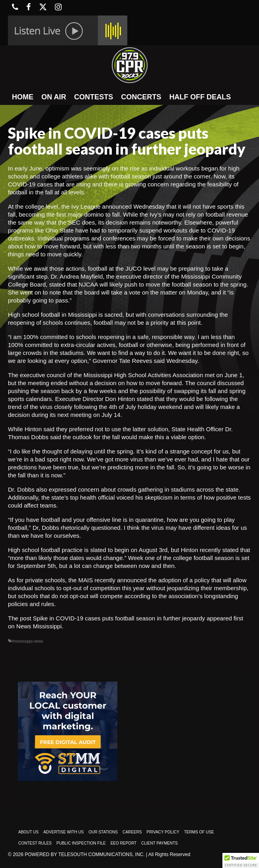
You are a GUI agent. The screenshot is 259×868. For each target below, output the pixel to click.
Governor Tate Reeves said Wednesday (145, 361)
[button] (241, 860)
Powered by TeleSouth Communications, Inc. (85, 854)
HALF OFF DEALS (200, 97)
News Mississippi (39, 626)
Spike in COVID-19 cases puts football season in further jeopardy (119, 618)
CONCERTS (141, 97)
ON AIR (54, 97)
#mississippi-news (27, 641)
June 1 (233, 375)
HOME (23, 97)
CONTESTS (93, 97)
